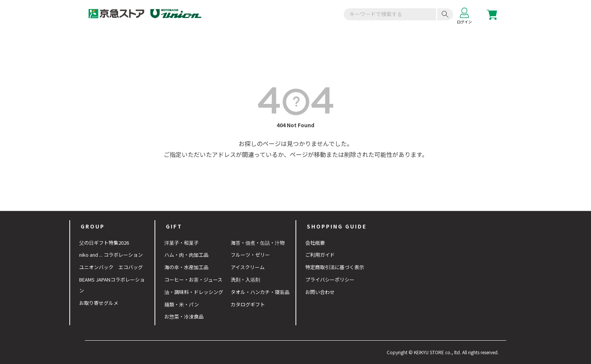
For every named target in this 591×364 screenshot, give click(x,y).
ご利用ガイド (320, 255)
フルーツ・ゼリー (250, 255)
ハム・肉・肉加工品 (186, 255)
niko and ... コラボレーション (111, 255)
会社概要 (315, 243)
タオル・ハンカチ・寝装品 (260, 292)
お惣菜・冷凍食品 (184, 316)
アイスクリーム (248, 267)
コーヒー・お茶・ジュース (193, 279)
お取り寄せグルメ (99, 303)
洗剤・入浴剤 (245, 279)
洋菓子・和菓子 (181, 243)
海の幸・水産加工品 (186, 267)
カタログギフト (248, 304)
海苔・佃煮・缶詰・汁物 (258, 243)
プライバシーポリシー (330, 279)
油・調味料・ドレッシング (194, 292)
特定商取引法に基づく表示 (335, 267)
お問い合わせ (320, 292)
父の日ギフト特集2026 (104, 243)
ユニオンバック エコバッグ (111, 267)
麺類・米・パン (182, 304)
